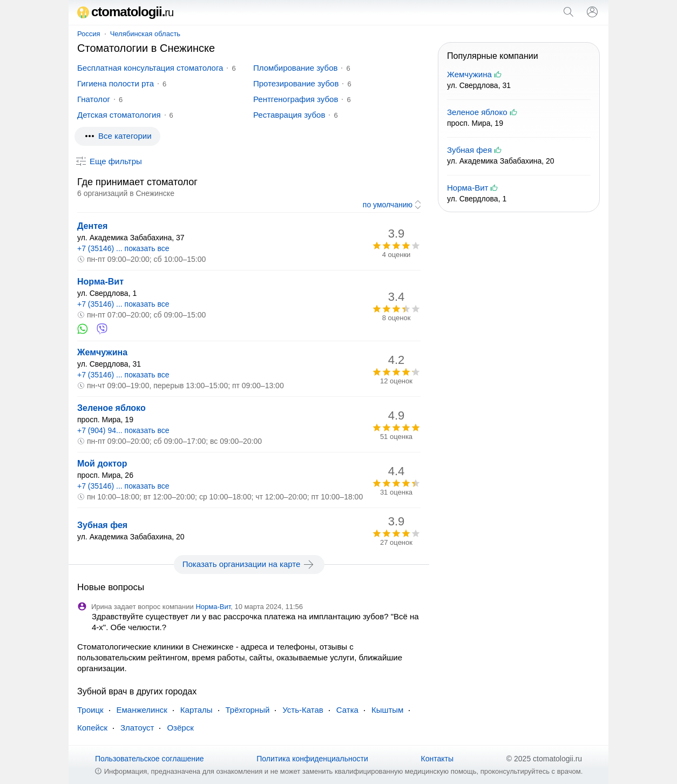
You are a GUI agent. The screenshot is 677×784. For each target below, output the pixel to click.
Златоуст (137, 728)
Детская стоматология (119, 115)
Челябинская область (145, 34)
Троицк (90, 710)
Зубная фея (102, 525)
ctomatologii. (125, 12)
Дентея (92, 226)
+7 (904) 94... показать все (123, 430)
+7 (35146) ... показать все (123, 248)
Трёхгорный (248, 710)
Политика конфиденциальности (312, 759)
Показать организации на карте (249, 564)
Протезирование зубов (296, 83)
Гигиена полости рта (116, 83)
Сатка (347, 710)
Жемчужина (102, 352)
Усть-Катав (303, 710)
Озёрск (180, 728)
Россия (89, 34)
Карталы (197, 710)
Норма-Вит (100, 282)
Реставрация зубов (289, 115)
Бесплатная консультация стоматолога (150, 68)
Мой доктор (102, 464)
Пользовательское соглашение (150, 759)
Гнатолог (94, 99)
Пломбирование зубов (295, 68)
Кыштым (388, 710)
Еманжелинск (142, 710)
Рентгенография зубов (296, 99)
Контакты (437, 759)
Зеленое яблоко (111, 408)
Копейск (92, 728)
